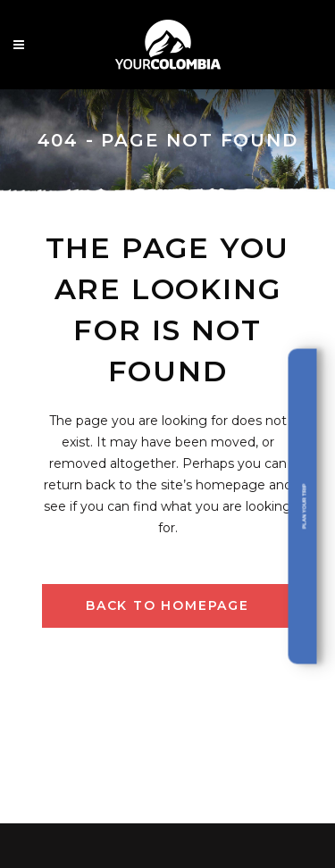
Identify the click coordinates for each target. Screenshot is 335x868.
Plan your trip (304, 507)
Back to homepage (167, 605)
